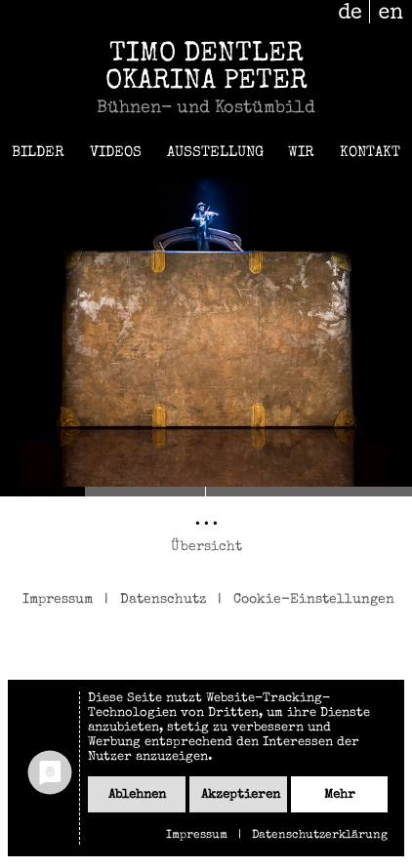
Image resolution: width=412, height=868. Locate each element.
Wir (301, 153)
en (391, 11)
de (350, 11)
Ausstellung (215, 153)
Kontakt (370, 153)
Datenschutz (163, 600)
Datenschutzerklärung (320, 836)
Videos (116, 153)
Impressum (58, 600)
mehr (340, 795)
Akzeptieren (241, 795)
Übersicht (206, 547)
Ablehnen (137, 795)
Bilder (38, 153)
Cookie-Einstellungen (314, 600)
